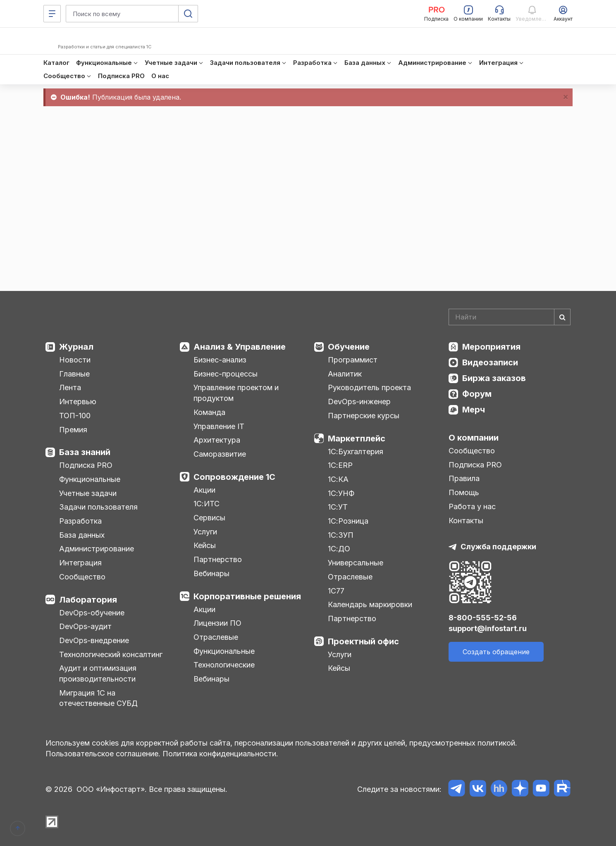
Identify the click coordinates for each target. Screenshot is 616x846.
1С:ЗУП (341, 535)
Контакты (466, 521)
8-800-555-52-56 (483, 618)
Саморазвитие (220, 454)
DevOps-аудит (85, 626)
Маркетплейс (357, 438)
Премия (73, 430)
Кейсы (205, 545)
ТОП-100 (75, 416)
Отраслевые (216, 637)
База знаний (85, 452)
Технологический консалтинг (111, 654)
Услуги (205, 532)
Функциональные (90, 479)
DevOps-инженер (359, 402)
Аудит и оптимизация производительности (98, 673)
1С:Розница (348, 521)
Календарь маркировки (370, 604)
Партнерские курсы (364, 416)
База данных (82, 535)
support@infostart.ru (488, 628)
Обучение (349, 347)
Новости (75, 360)
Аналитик (345, 374)
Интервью (78, 402)
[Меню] (52, 14)
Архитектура (217, 440)
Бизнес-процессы (226, 374)
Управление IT (219, 426)
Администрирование (97, 549)
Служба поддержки (498, 547)
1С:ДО (339, 549)
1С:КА (338, 479)
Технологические (224, 665)
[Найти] (562, 317)
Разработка (80, 521)
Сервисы (209, 518)
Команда (209, 412)
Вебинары (211, 573)
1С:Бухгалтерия (356, 452)
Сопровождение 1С (234, 477)
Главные (74, 374)
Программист (353, 360)
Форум (477, 394)
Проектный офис (363, 641)
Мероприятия (491, 347)
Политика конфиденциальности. (220, 754)
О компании (474, 438)
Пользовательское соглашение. (103, 754)
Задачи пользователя (98, 507)
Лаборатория (88, 600)
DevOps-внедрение (94, 640)
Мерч (474, 410)
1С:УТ (338, 507)
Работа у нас (472, 506)
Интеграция (80, 563)
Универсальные (356, 563)
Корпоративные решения (247, 596)
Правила (464, 478)
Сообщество (82, 577)
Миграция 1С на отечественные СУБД (98, 698)
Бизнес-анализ (220, 360)
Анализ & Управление (240, 347)
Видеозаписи (490, 362)
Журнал (76, 347)
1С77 (336, 591)
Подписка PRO (86, 465)
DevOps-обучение (92, 613)
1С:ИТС (207, 504)
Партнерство (218, 559)
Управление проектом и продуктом (236, 393)
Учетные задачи (88, 493)
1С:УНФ (341, 493)
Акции (204, 490)
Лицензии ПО (217, 623)
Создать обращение (496, 652)
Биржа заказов (494, 378)
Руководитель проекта (369, 387)
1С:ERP (340, 465)
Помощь (464, 492)
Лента (70, 387)
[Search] (510, 317)
